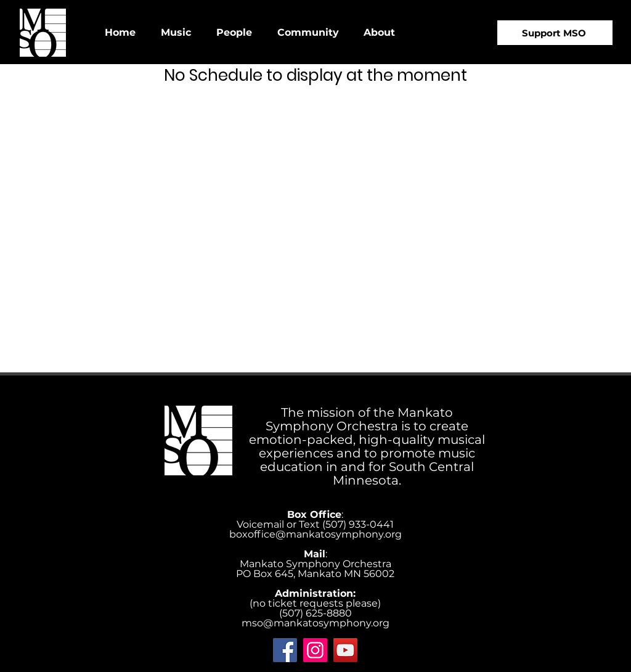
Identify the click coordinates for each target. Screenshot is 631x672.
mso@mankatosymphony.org (315, 623)
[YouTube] (345, 650)
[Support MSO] (555, 33)
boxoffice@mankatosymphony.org (315, 534)
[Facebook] (285, 650)
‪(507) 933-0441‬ (358, 524)
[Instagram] (315, 650)
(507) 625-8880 (315, 613)
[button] (176, 33)
